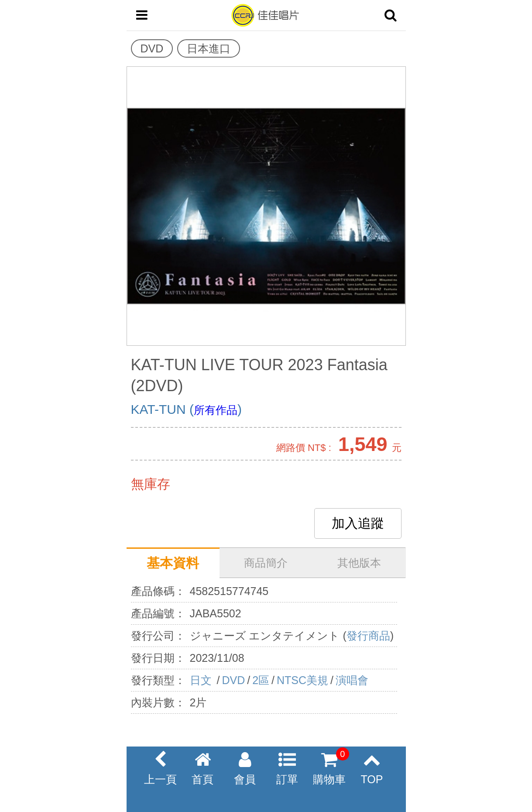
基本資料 (173, 563)
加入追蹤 (358, 523)
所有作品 (216, 410)
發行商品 (368, 636)
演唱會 (352, 680)
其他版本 (359, 563)
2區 (261, 680)
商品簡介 (266, 563)
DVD (233, 680)
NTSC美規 (302, 680)
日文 (202, 680)
